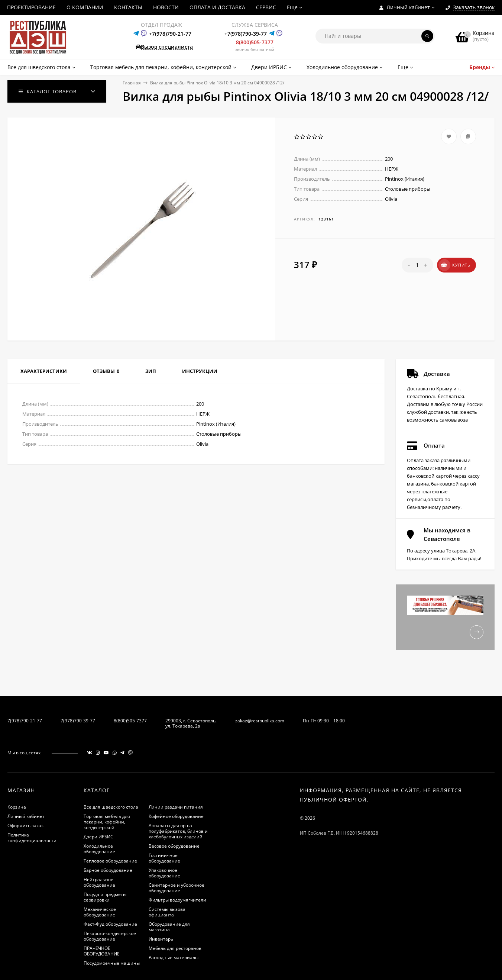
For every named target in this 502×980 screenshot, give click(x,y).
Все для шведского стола (111, 807)
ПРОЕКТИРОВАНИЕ (31, 7)
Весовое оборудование (174, 846)
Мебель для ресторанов (175, 948)
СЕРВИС (266, 7)
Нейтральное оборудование (99, 882)
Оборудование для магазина (169, 927)
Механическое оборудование (100, 912)
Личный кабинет (26, 816)
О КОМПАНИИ (85, 7)
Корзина (17, 807)
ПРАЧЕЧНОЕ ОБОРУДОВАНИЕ (102, 951)
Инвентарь (161, 939)
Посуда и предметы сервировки (105, 897)
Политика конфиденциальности (32, 838)
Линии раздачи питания (176, 807)
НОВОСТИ (166, 7)
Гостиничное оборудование (164, 858)
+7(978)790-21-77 (170, 34)
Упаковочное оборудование (164, 873)
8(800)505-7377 (255, 42)
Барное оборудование (108, 870)
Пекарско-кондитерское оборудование (110, 936)
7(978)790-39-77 (78, 721)
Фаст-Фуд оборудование (110, 924)
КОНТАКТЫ (128, 7)
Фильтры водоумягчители (177, 900)
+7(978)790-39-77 (246, 34)
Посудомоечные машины (112, 963)
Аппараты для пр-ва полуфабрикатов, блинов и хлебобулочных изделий (178, 831)
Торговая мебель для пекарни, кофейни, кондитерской (107, 822)
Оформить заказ (25, 826)
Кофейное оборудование (176, 816)
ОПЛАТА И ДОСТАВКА (217, 7)
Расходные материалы (174, 958)
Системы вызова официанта (167, 912)
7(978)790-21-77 (25, 721)
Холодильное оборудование (99, 849)
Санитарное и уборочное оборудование (176, 888)
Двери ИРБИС (98, 837)
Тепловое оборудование (110, 861)
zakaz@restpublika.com (260, 721)
